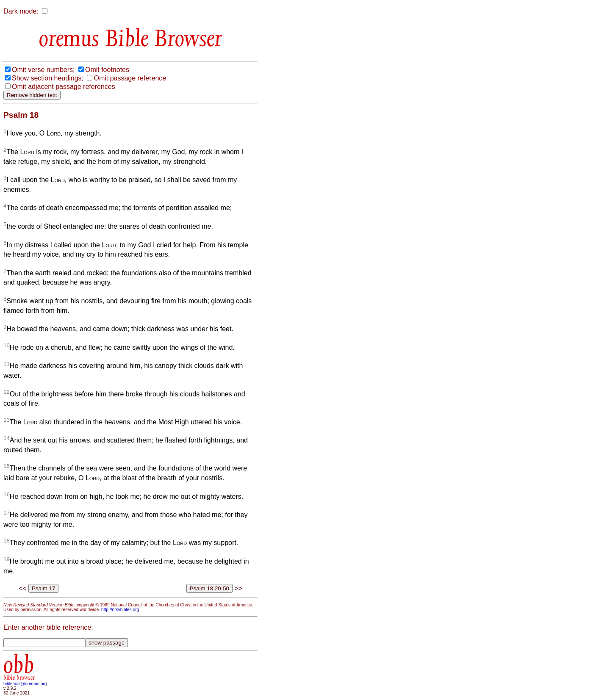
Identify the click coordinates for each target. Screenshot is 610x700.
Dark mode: (21, 11)
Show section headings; (48, 78)
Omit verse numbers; (43, 70)
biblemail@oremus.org (25, 684)
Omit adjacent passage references (64, 87)
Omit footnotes (107, 70)
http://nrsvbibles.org (120, 610)
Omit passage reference (130, 78)
